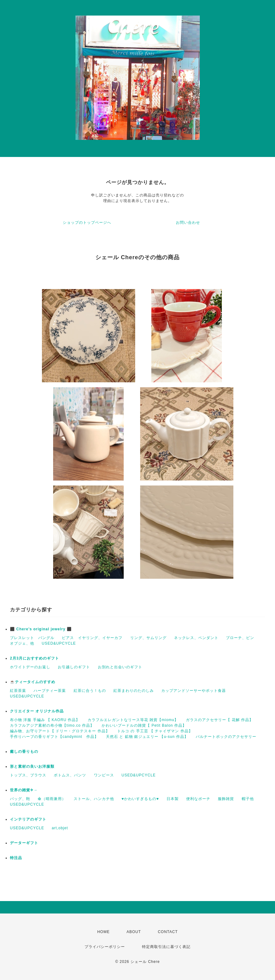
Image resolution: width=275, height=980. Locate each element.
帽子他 (248, 799)
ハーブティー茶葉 (50, 691)
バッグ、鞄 (20, 799)
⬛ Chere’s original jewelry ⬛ (41, 629)
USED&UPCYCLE (59, 643)
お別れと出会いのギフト (120, 667)
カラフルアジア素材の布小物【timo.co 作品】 (52, 725)
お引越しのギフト (74, 667)
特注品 (16, 858)
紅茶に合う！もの (90, 691)
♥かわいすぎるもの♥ (140, 799)
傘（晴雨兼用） (52, 799)
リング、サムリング (148, 638)
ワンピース (104, 775)
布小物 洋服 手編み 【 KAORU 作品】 (45, 720)
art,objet (60, 828)
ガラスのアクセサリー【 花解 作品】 (220, 720)
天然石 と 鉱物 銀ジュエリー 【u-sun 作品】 (147, 737)
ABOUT (134, 932)
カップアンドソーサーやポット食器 (194, 691)
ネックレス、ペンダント (196, 638)
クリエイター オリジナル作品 (37, 711)
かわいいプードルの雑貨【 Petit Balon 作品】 (144, 725)
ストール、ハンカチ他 (94, 799)
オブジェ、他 (22, 643)
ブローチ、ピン (240, 638)
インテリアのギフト (28, 819)
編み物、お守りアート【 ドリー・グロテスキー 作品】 (60, 731)
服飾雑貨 (226, 799)
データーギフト (24, 843)
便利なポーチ (198, 799)
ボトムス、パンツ (70, 775)
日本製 (173, 799)
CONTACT (168, 932)
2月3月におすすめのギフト (34, 658)
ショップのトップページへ (87, 223)
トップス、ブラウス (28, 775)
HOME (103, 932)
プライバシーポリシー (105, 947)
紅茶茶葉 (18, 691)
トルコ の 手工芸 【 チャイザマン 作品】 (155, 731)
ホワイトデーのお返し (30, 667)
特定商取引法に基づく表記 (166, 947)
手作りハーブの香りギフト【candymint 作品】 (54, 737)
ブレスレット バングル (32, 638)
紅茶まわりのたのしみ (134, 691)
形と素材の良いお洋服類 (32, 766)
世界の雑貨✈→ (24, 790)
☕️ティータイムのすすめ (33, 682)
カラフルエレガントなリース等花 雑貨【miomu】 (133, 720)
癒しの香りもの (24, 752)
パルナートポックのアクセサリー (226, 737)
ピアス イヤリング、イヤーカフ (92, 638)
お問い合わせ (188, 223)
